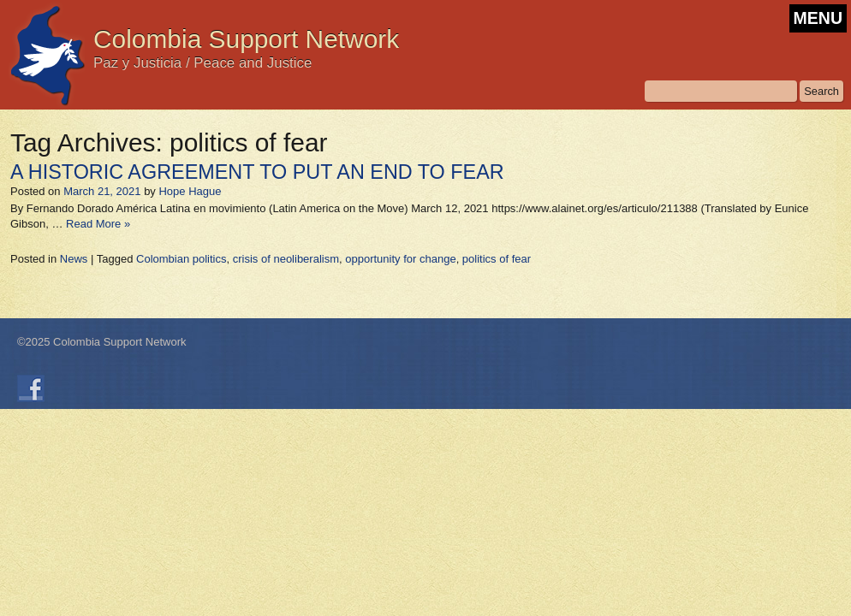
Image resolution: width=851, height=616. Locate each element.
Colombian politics (182, 259)
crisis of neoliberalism (286, 259)
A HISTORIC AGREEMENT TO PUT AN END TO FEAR (257, 172)
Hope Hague (190, 191)
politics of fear (497, 259)
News (74, 259)
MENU (818, 18)
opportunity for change (400, 259)
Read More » (98, 224)
